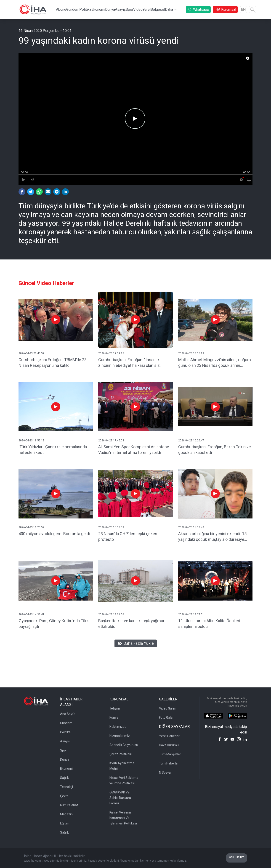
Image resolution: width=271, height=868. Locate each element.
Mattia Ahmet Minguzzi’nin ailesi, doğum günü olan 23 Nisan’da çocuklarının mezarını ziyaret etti (215, 363)
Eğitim (65, 823)
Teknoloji (66, 787)
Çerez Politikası (121, 754)
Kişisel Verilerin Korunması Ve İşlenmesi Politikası (123, 818)
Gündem (73, 9)
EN (243, 9)
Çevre (64, 796)
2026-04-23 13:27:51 (191, 614)
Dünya (110, 9)
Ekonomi (98, 9)
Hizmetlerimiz (120, 736)
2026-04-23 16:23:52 (31, 527)
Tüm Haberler (169, 763)
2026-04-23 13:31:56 (111, 614)
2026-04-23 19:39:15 (111, 353)
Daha (169, 9)
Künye (114, 718)
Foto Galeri (167, 718)
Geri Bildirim (237, 857)
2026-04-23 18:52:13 (31, 440)
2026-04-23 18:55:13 (191, 353)
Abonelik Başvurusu (124, 745)
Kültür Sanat (69, 805)
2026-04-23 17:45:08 (111, 440)
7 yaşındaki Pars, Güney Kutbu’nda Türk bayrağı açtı (54, 624)
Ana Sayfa (68, 714)
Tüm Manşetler (170, 754)
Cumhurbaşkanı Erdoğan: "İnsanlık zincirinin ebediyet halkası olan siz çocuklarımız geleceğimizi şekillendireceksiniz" (129, 363)
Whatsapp (198, 9)
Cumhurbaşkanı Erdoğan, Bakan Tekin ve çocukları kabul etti (215, 450)
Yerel (147, 9)
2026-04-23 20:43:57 (31, 353)
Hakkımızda (118, 727)
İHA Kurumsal (225, 9)
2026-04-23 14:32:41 (31, 614)
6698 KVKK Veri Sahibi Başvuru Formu (120, 798)
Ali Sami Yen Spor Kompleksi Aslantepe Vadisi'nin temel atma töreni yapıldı (134, 450)
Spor (129, 9)
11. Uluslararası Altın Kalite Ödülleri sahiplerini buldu (209, 624)
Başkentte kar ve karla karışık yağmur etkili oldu (131, 624)
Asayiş (120, 9)
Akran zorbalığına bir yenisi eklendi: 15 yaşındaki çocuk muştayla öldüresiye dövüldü (212, 537)
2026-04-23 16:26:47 (191, 440)
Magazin (66, 814)
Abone (61, 9)
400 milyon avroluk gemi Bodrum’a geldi (54, 534)
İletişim (115, 708)
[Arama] (252, 10)
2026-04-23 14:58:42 (191, 527)
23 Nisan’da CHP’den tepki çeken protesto (128, 536)
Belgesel (158, 9)
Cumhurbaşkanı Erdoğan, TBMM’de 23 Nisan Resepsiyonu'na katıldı (53, 363)
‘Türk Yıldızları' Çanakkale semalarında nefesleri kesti (53, 450)
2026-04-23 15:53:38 (111, 527)
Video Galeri (168, 708)
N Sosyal (165, 772)
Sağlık (64, 778)
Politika (85, 9)
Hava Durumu (169, 745)
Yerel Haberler (169, 736)
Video (138, 9)
